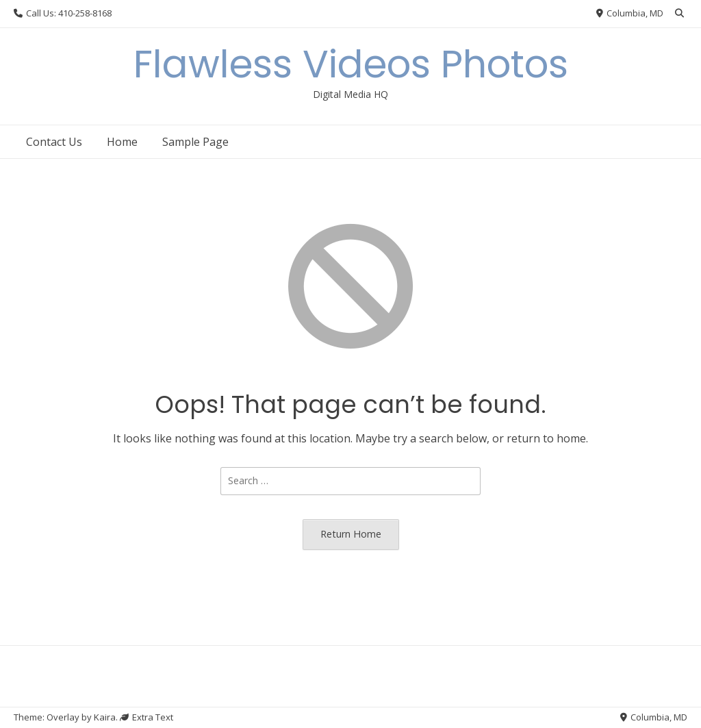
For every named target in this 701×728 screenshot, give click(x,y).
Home (122, 142)
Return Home (351, 534)
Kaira (105, 717)
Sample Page (195, 142)
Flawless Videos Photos (351, 64)
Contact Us (54, 142)
